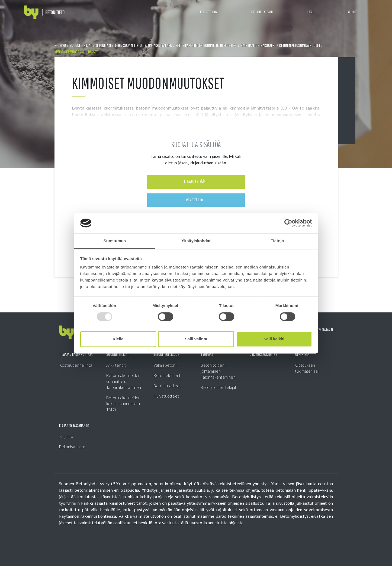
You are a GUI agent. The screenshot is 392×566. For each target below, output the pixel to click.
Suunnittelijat (81, 45)
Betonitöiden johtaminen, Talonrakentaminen (218, 371)
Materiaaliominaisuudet (258, 45)
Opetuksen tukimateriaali (307, 368)
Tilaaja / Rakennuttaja (76, 354)
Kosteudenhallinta (76, 365)
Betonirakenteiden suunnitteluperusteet (206, 45)
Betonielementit (168, 375)
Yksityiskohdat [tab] (196, 241)
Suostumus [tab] (115, 241)
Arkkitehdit (116, 365)
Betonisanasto (72, 447)
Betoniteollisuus (166, 354)
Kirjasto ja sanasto (74, 426)
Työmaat (207, 354)
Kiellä (118, 339)
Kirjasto (66, 436)
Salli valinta (196, 339)
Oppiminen (303, 354)
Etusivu (60, 45)
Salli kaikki (274, 339)
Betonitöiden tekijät (219, 387)
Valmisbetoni (165, 365)
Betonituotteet (167, 386)
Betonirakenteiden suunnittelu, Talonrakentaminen (134, 45)
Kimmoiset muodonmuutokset (76, 52)
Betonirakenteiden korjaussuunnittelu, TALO (123, 404)
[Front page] (44, 12)
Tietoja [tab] (277, 241)
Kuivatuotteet (166, 396)
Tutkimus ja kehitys (263, 354)
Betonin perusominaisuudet (300, 45)
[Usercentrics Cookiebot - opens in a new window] (288, 223)
